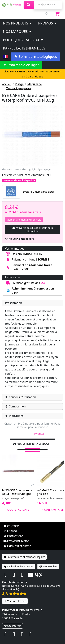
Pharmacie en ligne (21, 65)
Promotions (13, 536)
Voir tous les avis (15, 601)
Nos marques (17, 32)
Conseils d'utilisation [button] (21, 397)
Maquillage (35, 84)
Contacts (11, 526)
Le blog (10, 531)
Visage (19, 84)
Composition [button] (15, 406)
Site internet (12, 626)
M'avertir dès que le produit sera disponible (32, 230)
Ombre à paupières (18, 88)
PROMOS (48, 23)
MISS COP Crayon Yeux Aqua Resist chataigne (17, 492)
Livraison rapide (16, 541)
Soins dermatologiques (35, 57)
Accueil (7, 84)
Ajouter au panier (19, 510)
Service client (48, 566)
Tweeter (39, 434)
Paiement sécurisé (17, 546)
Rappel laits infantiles (24, 48)
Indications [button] (14, 416)
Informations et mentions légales (24, 557)
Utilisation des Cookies (18, 566)
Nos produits (18, 23)
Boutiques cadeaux (23, 40)
